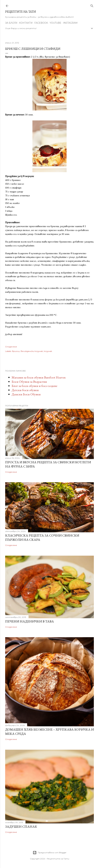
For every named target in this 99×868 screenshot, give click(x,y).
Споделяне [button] (11, 347)
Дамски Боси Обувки (26, 394)
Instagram (70, 23)
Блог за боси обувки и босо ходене (34, 386)
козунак (48, 351)
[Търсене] (92, 5)
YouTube (55, 23)
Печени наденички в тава (30, 621)
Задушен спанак (21, 827)
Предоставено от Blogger (50, 853)
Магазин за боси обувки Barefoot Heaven (39, 377)
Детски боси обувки (25, 390)
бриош (16, 351)
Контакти (26, 23)
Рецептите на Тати (20, 12)
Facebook (41, 23)
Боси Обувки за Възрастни (29, 382)
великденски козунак (32, 351)
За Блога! (11, 23)
